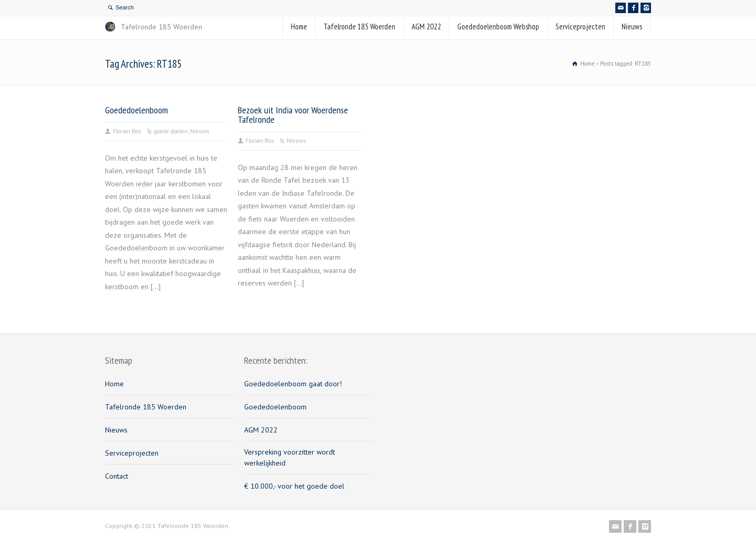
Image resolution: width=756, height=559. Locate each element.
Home (299, 27)
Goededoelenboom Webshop (498, 27)
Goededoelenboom (136, 110)
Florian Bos (127, 131)
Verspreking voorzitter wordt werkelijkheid (290, 457)
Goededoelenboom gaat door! (293, 384)
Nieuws (632, 27)
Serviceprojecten (580, 27)
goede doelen (171, 131)
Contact (117, 476)
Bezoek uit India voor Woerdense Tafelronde (293, 114)
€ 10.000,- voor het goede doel (294, 486)
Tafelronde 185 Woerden (359, 27)
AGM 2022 (426, 27)
